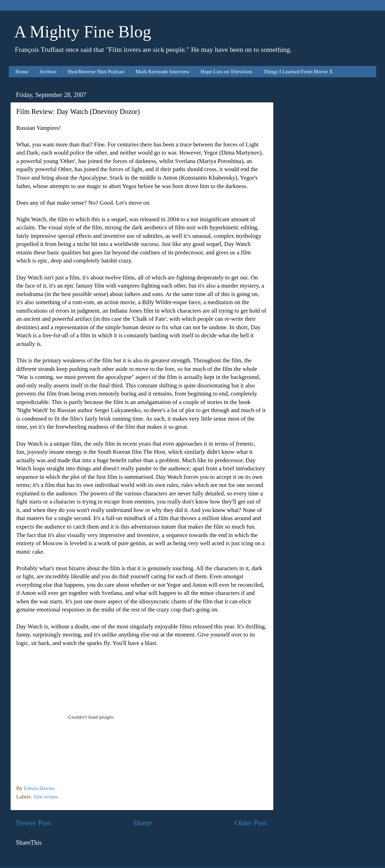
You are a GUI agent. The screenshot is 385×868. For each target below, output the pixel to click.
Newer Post (33, 823)
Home (22, 72)
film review (46, 797)
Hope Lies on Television (227, 72)
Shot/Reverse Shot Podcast (96, 72)
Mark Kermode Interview (162, 72)
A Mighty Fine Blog (83, 32)
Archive (48, 72)
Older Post (251, 823)
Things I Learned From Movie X (298, 72)
